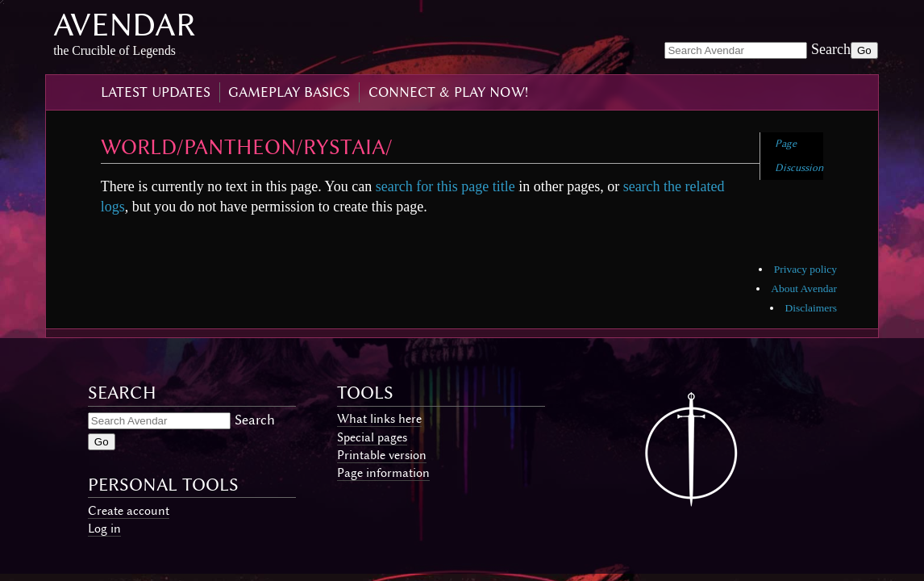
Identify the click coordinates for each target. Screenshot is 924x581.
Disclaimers (811, 308)
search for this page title (445, 186)
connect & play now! (448, 92)
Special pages (372, 437)
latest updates (156, 92)
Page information (383, 473)
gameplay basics (289, 92)
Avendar (125, 25)
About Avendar (804, 288)
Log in (104, 529)
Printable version (382, 455)
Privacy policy (805, 269)
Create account (129, 511)
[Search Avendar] (736, 50)
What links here (379, 419)
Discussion (799, 167)
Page (786, 143)
